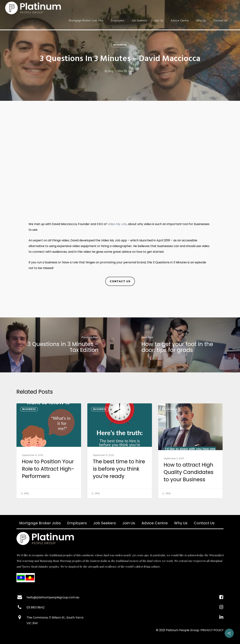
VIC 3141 (32, 623)
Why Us (201, 21)
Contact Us (220, 21)
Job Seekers (139, 21)
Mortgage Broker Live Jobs (86, 21)
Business (120, 45)
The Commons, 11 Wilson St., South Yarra (55, 618)
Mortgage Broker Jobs (40, 523)
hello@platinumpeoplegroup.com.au (53, 597)
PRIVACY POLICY (212, 630)
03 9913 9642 (36, 607)
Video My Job (117, 224)
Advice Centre (180, 21)
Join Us (159, 21)
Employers (117, 21)
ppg (111, 71)
